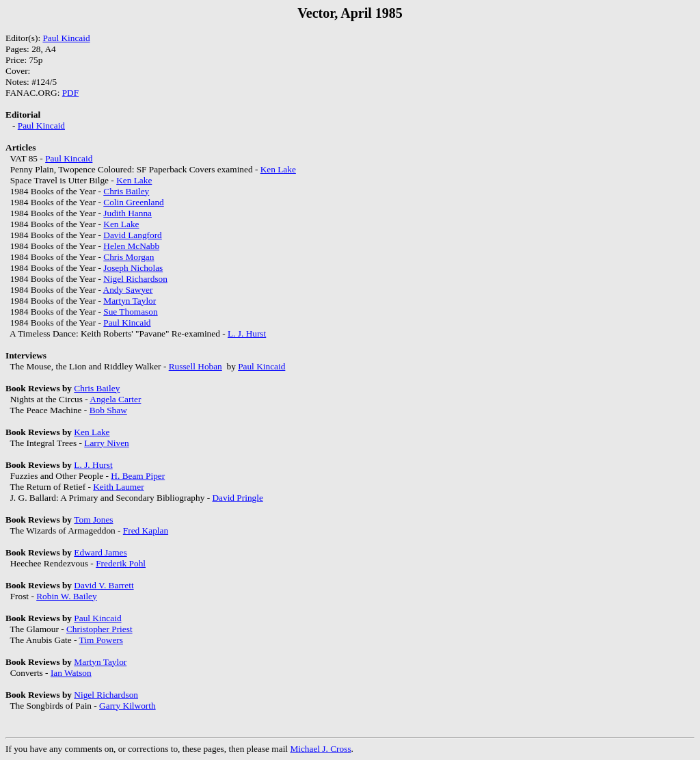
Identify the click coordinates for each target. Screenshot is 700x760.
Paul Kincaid (66, 38)
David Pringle (237, 498)
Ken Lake (278, 169)
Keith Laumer (118, 487)
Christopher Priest (99, 629)
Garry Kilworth (127, 706)
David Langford (133, 235)
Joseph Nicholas (133, 268)
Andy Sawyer (128, 290)
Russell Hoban (196, 366)
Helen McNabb (131, 246)
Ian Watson (71, 673)
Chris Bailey (126, 191)
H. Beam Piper (138, 476)
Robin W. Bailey (67, 596)
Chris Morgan (129, 257)
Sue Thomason (130, 312)
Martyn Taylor (130, 301)
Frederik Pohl (121, 563)
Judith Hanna (127, 213)
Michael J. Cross (320, 749)
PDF (70, 93)
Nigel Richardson (135, 279)
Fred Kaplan (146, 530)
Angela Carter (115, 399)
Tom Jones (93, 520)
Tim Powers (101, 640)
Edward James (100, 552)
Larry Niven (107, 443)
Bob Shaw (108, 410)
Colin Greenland (133, 202)
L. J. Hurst (247, 333)
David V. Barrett (104, 585)
